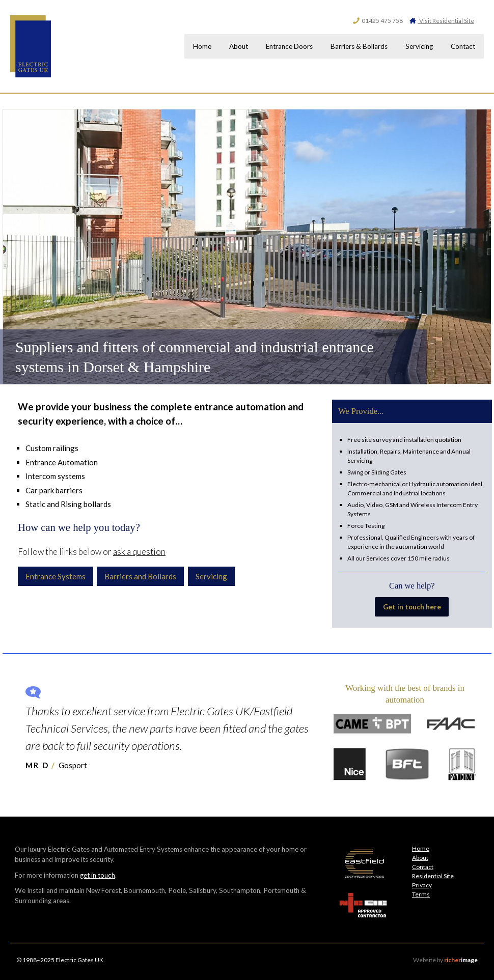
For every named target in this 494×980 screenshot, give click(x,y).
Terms (421, 894)
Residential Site (433, 876)
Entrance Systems (56, 576)
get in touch (98, 875)
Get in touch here (412, 607)
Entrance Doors (279, 46)
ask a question (139, 552)
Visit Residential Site (442, 21)
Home (186, 46)
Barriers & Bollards (352, 46)
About (226, 46)
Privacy (422, 885)
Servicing (415, 46)
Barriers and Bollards (141, 576)
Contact (461, 46)
